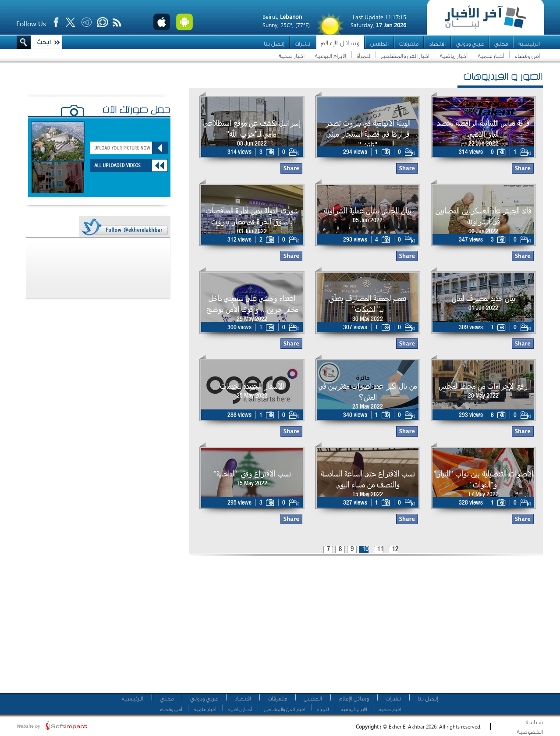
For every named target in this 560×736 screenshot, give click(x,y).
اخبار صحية (292, 56)
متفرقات (409, 44)
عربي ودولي (470, 44)
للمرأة (363, 56)
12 (395, 549)
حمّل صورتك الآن (136, 111)
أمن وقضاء (527, 56)
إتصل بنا (274, 44)
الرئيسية (529, 44)
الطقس (379, 44)
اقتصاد (437, 44)
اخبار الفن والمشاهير (405, 56)
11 (380, 549)
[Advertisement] (274, 627)
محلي (501, 44)
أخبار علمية (491, 56)
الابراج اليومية (331, 56)
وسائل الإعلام (340, 43)
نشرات (303, 44)
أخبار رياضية (454, 56)
